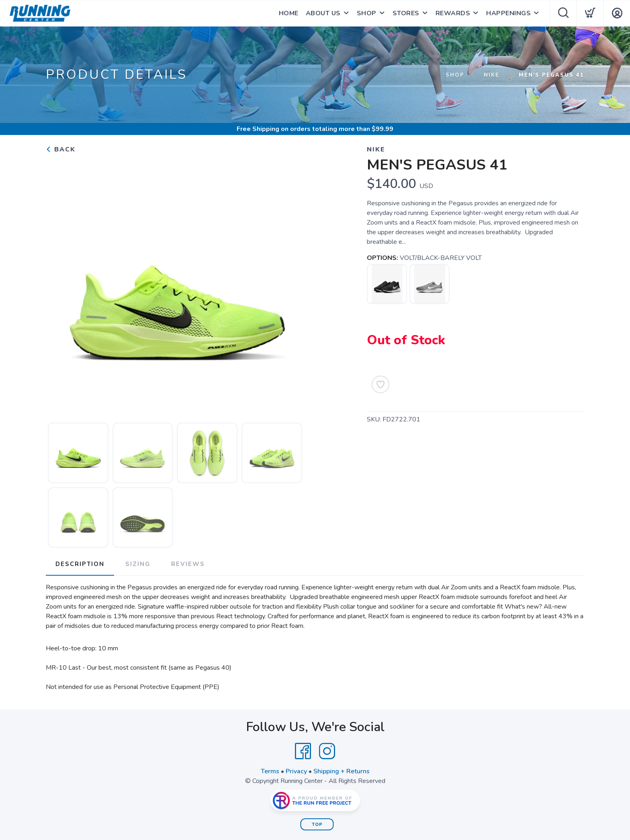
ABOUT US (323, 13)
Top (317, 825)
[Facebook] (303, 751)
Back (61, 149)
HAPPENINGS (508, 13)
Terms (270, 771)
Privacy (296, 771)
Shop (455, 75)
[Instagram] (327, 751)
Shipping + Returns (342, 771)
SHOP (367, 13)
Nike (492, 75)
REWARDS (453, 13)
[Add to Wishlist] (380, 384)
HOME (289, 13)
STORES (406, 13)
